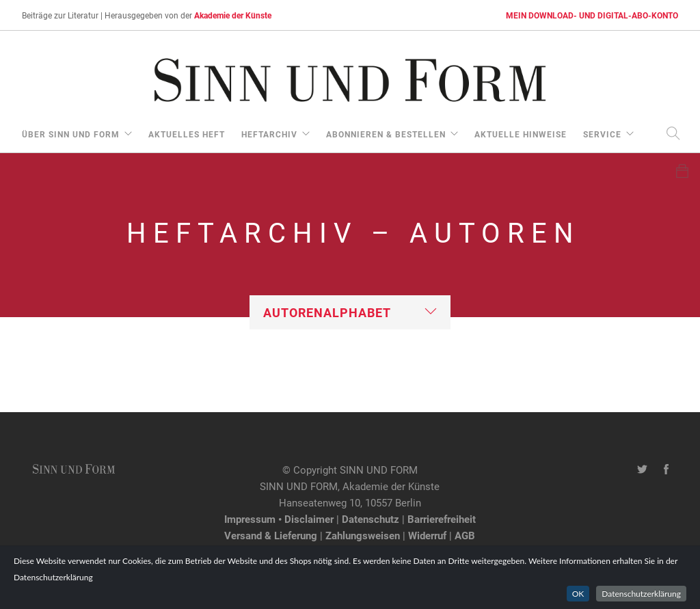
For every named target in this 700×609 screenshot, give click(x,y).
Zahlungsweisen (363, 535)
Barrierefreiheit (442, 519)
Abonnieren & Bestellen (386, 134)
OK (578, 594)
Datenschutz (371, 519)
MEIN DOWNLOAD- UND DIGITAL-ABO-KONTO (592, 15)
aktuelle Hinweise (521, 134)
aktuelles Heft (187, 134)
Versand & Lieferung (271, 535)
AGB (465, 535)
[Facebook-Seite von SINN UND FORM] (666, 470)
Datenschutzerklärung (641, 594)
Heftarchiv (269, 134)
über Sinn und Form (71, 134)
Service (602, 134)
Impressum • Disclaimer (279, 519)
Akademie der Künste (233, 15)
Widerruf (427, 535)
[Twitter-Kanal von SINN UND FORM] (642, 470)
